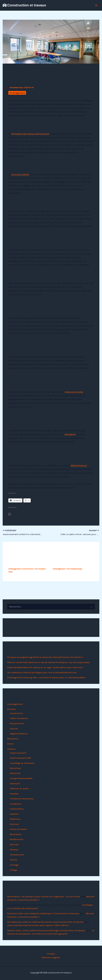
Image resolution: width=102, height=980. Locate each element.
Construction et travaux (27, 5)
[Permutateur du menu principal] (96, 5)
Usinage (14, 865)
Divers (10, 744)
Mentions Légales (51, 957)
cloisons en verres (74, 392)
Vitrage (14, 870)
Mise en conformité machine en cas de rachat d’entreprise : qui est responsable (48, 662)
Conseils (11, 709)
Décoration (13, 739)
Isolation (14, 814)
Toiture (13, 860)
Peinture (14, 824)
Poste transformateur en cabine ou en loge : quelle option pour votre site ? (45, 667)
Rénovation (16, 834)
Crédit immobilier (19, 718)
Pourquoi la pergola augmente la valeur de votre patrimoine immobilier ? (45, 657)
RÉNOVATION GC (79, 465)
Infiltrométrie (17, 809)
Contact (51, 954)
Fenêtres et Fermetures (22, 799)
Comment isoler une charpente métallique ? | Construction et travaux (43, 913)
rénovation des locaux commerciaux (30, 134)
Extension (15, 783)
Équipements (17, 723)
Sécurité (14, 844)
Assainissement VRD (20, 758)
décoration (70, 434)
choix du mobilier (20, 174)
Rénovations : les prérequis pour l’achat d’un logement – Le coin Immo (44, 896)
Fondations (16, 804)
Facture (14, 729)
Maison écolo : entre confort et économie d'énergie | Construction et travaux (46, 930)
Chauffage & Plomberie (22, 763)
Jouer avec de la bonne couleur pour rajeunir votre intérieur (38, 925)
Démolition (16, 768)
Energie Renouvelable (21, 778)
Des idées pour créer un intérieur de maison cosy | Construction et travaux (45, 922)
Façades (14, 794)
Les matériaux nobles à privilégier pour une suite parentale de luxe (42, 672)
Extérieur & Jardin (19, 788)
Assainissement (18, 753)
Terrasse (14, 850)
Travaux (11, 749)
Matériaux (15, 819)
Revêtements (17, 839)
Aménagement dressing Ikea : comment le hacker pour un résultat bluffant (46, 677)
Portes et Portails (18, 829)
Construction (28, 569)
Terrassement (17, 855)
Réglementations (19, 734)
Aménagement (17, 93)
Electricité (15, 773)
